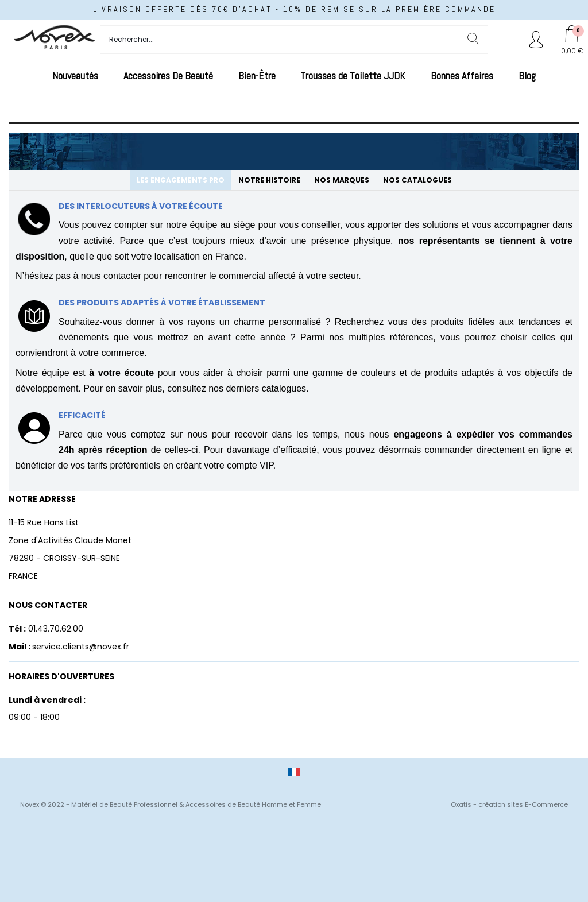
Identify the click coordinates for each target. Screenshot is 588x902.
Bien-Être (257, 76)
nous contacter (111, 276)
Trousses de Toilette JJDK (353, 76)
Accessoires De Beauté (168, 76)
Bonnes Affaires (462, 76)
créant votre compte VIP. (226, 465)
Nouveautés (75, 76)
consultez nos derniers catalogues (237, 388)
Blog (527, 76)
